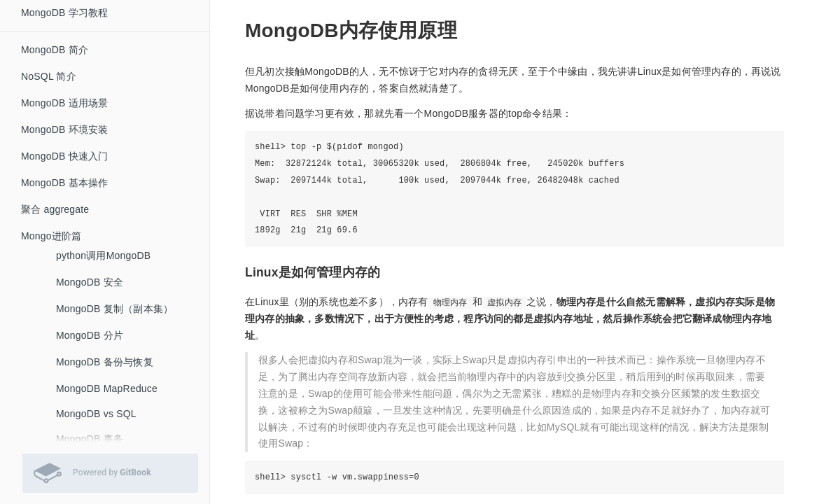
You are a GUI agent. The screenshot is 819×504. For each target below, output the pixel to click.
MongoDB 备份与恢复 (105, 362)
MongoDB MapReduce (107, 388)
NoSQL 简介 (49, 76)
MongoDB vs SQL (96, 414)
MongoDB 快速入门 (65, 156)
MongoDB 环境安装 (65, 129)
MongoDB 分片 (90, 335)
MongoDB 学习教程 (65, 13)
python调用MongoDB (103, 255)
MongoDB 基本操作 (65, 183)
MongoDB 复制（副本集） (114, 309)
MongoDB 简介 (55, 50)
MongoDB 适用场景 (65, 103)
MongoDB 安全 (90, 282)
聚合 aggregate (55, 209)
